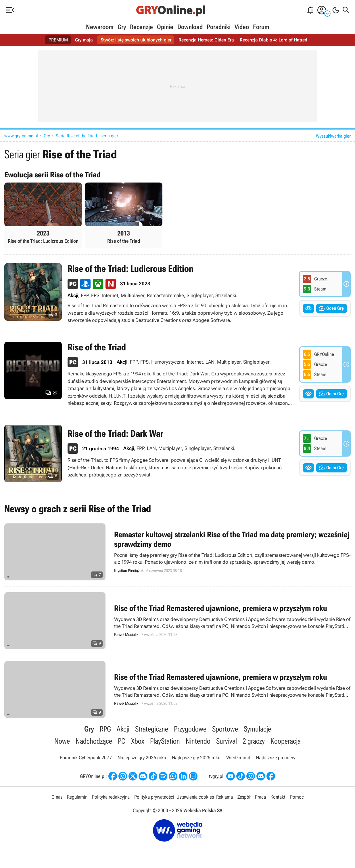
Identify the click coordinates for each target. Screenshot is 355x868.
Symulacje (257, 729)
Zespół (244, 797)
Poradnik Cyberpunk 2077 (86, 758)
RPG (105, 729)
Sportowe (225, 729)
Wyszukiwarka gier (333, 136)
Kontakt (278, 797)
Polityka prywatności (154, 797)
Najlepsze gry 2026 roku (142, 758)
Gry (122, 27)
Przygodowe (190, 729)
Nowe (62, 741)
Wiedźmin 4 (238, 758)
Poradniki (219, 27)
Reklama (224, 797)
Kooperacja (286, 741)
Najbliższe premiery (276, 758)
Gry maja (84, 40)
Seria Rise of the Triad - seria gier (87, 136)
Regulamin (77, 797)
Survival (227, 741)
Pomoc (297, 797)
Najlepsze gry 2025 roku (196, 758)
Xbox (138, 741)
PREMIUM (58, 40)
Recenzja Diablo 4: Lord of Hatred (274, 40)
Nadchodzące (94, 741)
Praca (260, 797)
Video (242, 27)
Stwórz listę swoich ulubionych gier (136, 40)
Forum (261, 27)
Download (190, 27)
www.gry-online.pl (21, 136)
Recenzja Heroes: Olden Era (206, 40)
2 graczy (254, 741)
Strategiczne (152, 729)
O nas (57, 797)
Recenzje (141, 27)
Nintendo (198, 741)
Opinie (165, 27)
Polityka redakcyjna (111, 797)
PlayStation (165, 741)
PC (122, 741)
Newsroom (100, 27)
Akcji (123, 729)
